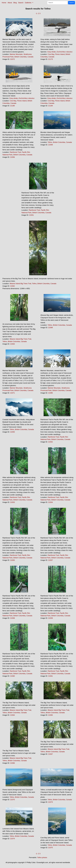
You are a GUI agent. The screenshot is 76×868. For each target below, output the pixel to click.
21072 (12, 59)
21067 (50, 754)
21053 (12, 502)
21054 (50, 502)
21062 (12, 286)
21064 (12, 715)
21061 (50, 676)
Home (4, 3)
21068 (50, 328)
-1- (37, 13)
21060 (12, 676)
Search (21, 3)
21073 (50, 802)
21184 (50, 106)
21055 (12, 560)
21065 (50, 715)
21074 (12, 839)
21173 (50, 59)
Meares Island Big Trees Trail (20, 284)
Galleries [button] (28, 3)
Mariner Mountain (16, 54)
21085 (50, 393)
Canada (30, 57)
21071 (12, 393)
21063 (12, 344)
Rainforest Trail (15, 152)
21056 (12, 157)
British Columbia (21, 57)
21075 (50, 848)
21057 (50, 560)
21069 (50, 145)
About (10, 3)
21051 (32, 215)
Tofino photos (42, 857)
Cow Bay (51, 54)
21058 (12, 618)
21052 (50, 442)
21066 (12, 763)
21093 (12, 432)
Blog (15, 3)
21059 (50, 618)
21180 (12, 106)
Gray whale (52, 52)
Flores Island (60, 54)
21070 (12, 800)
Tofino (50, 142)
